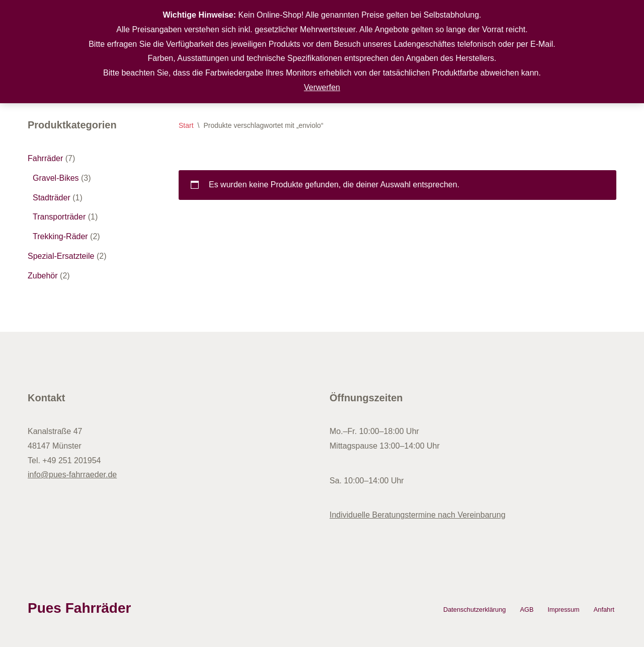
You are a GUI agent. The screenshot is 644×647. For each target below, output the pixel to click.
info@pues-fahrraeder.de (72, 475)
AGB (527, 609)
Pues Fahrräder (79, 608)
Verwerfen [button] (322, 87)
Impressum (563, 609)
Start (186, 125)
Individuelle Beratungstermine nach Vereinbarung (418, 515)
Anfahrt (604, 609)
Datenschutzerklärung (474, 609)
